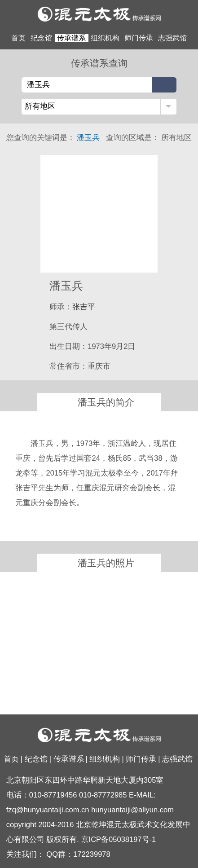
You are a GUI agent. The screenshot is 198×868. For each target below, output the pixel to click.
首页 (18, 38)
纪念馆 (41, 38)
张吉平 (84, 307)
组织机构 (105, 38)
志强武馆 (172, 38)
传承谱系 (71, 38)
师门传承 (139, 38)
